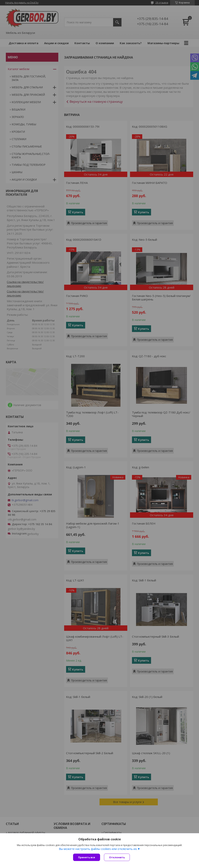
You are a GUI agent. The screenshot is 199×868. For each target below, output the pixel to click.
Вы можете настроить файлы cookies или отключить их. (98, 849)
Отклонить (117, 857)
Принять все (87, 857)
